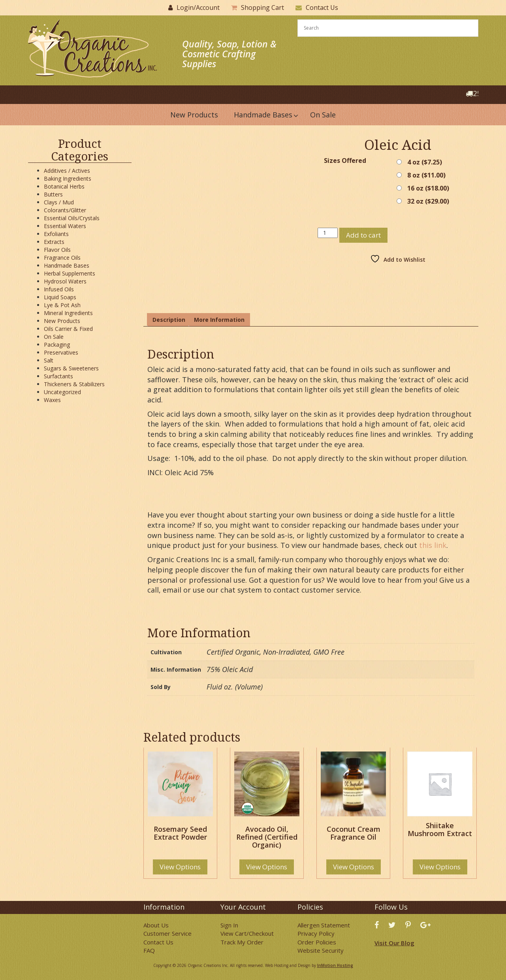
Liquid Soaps (60, 297)
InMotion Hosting (335, 965)
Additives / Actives (67, 171)
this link (433, 545)
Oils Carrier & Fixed (68, 329)
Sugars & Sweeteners (71, 368)
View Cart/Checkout (247, 933)
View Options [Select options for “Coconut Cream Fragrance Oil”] (354, 867)
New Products (62, 321)
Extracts (54, 242)
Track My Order (242, 942)
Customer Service (167, 933)
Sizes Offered (345, 161)
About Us (156, 925)
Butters (53, 194)
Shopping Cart (262, 8)
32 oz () (428, 201)
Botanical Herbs (64, 186)
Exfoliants (56, 234)
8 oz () (426, 175)
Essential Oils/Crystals (72, 218)
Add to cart (363, 235)
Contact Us (322, 8)
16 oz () (428, 188)
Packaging (57, 345)
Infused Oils (59, 289)
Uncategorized (62, 392)
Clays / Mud (59, 202)
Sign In (229, 925)
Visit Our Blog (394, 943)
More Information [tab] (219, 320)
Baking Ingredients (68, 178)
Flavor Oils (57, 250)
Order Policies (317, 942)
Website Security (321, 950)
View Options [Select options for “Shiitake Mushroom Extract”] (440, 867)
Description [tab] (169, 320)
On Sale (54, 337)
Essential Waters (65, 226)
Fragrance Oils (62, 258)
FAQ (149, 950)
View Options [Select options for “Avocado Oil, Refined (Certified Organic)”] (267, 867)
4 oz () (425, 162)
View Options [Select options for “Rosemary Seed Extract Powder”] (180, 867)
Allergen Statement (324, 925)
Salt (49, 360)
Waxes (52, 400)
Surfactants (58, 376)
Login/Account (198, 8)
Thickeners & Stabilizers (74, 384)
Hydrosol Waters (65, 281)
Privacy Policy (316, 933)
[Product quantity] (328, 233)
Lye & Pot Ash (62, 305)
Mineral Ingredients (68, 313)
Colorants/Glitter (65, 210)
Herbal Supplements (70, 273)
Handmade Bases (67, 265)
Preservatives (61, 352)
